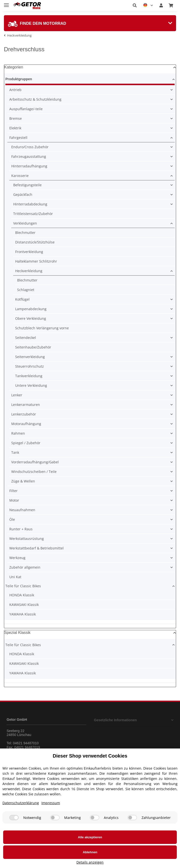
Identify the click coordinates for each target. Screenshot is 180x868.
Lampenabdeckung (31, 309)
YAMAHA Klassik (23, 614)
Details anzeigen (156, 862)
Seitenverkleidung (30, 357)
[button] (135, 5)
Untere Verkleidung (31, 385)
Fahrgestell (18, 138)
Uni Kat (15, 577)
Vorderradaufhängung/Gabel (35, 462)
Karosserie (20, 176)
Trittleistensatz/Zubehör (33, 214)
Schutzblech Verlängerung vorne (42, 328)
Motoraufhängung (26, 424)
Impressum (51, 824)
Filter (13, 491)
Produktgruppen (19, 79)
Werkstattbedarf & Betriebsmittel (36, 548)
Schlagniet (26, 290)
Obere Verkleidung (31, 318)
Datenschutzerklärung (21, 824)
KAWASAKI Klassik (24, 605)
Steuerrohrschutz (30, 366)
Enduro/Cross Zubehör (30, 147)
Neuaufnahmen (22, 510)
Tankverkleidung (29, 376)
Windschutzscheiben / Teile (34, 472)
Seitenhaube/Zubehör (33, 347)
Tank (15, 452)
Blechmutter (25, 233)
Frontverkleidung (29, 252)
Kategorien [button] (14, 67)
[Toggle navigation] (6, 3)
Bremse (16, 118)
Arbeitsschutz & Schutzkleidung (35, 99)
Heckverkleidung (29, 271)
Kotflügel (22, 299)
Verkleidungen (25, 223)
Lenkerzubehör (24, 414)
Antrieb (15, 90)
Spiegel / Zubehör (26, 443)
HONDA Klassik (22, 595)
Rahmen (18, 433)
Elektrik (15, 128)
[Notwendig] (14, 838)
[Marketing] (55, 838)
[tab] (90, 23)
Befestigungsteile (27, 185)
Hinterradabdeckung (30, 204)
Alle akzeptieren (35, 858)
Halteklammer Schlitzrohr (36, 261)
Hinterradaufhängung (29, 166)
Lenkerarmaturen (26, 405)
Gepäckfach (23, 194)
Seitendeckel (26, 338)
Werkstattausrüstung (27, 539)
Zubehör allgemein (25, 567)
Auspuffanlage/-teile (26, 109)
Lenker (17, 395)
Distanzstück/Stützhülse (35, 242)
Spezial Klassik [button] (17, 633)
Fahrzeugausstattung (29, 156)
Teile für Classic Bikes (23, 586)
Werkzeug (17, 558)
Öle (12, 519)
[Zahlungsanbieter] (132, 838)
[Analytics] (95, 838)
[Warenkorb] (171, 5)
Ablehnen (101, 858)
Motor (14, 500)
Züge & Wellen (23, 481)
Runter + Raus (21, 529)
